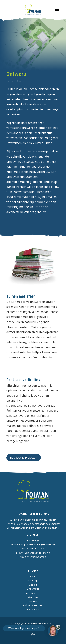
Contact (33, 601)
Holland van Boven (33, 605)
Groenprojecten (33, 593)
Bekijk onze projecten (24, 458)
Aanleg (33, 585)
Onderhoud (33, 589)
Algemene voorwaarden (33, 557)
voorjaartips (33, 610)
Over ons (33, 597)
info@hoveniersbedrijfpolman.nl (33, 553)
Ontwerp (23, 81)
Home (10, 81)
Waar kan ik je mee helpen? (24, 628)
